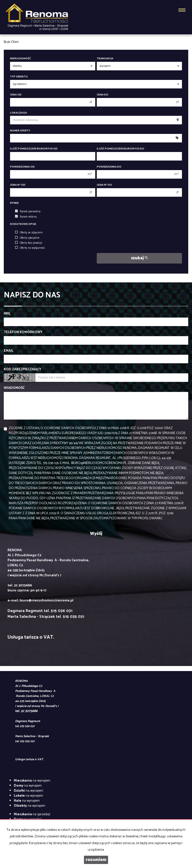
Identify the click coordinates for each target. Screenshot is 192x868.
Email (9, 351)
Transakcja (105, 59)
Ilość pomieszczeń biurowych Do (121, 149)
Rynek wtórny (26, 217)
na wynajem (32, 781)
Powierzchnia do (109, 167)
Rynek (14, 203)
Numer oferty (20, 131)
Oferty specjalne (27, 238)
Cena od (16, 95)
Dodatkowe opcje (23, 224)
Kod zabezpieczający (22, 370)
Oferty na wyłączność (30, 248)
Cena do (103, 95)
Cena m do (104, 185)
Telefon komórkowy (23, 332)
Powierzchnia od (22, 167)
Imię (7, 314)
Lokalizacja (18, 113)
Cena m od (18, 185)
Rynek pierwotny (28, 212)
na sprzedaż (32, 814)
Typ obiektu (19, 77)
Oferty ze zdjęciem (29, 233)
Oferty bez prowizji (29, 243)
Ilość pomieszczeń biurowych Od (34, 149)
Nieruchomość (20, 59)
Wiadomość (14, 388)
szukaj (139, 258)
